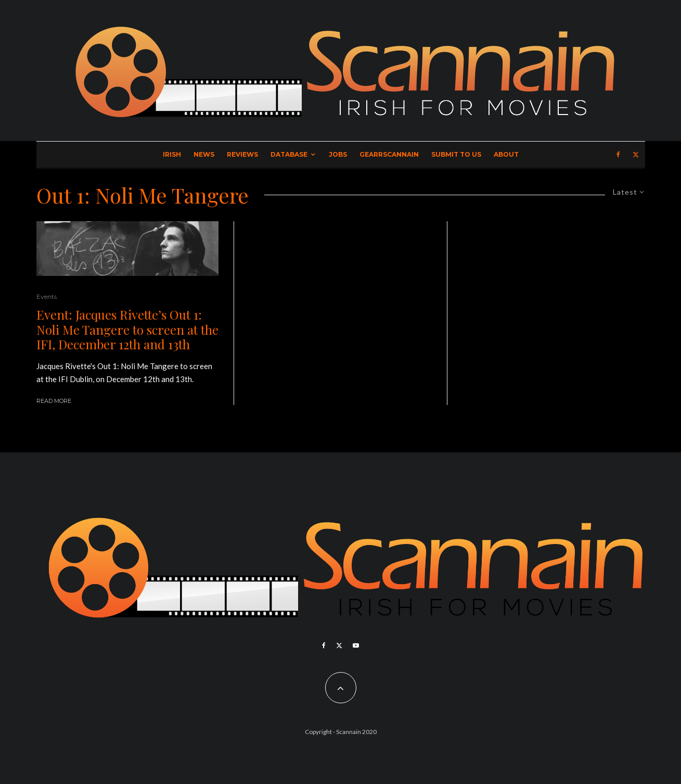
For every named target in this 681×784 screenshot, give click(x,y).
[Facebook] (618, 155)
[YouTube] (356, 646)
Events (47, 296)
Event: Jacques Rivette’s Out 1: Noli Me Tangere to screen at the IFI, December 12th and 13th (127, 330)
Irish (172, 154)
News (204, 154)
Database (289, 154)
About (506, 154)
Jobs (338, 154)
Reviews (242, 154)
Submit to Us (456, 154)
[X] (636, 155)
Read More (54, 401)
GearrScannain (389, 154)
